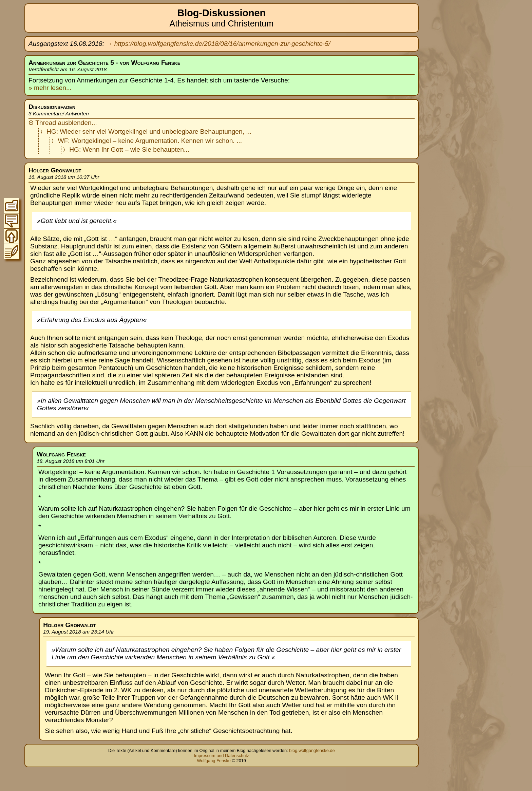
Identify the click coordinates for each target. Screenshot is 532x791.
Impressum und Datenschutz (221, 756)
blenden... (82, 123)
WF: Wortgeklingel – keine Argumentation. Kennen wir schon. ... (150, 141)
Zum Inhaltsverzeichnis (12, 206)
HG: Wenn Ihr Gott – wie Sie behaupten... (129, 149)
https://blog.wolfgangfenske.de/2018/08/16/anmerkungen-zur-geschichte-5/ (222, 44)
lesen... (60, 88)
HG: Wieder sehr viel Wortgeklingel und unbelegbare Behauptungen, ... (149, 131)
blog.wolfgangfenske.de (312, 750)
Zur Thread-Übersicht (12, 221)
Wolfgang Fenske (214, 761)
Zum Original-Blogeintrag (12, 251)
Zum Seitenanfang (12, 236)
